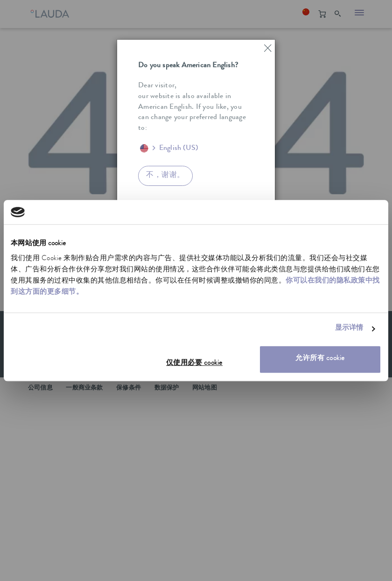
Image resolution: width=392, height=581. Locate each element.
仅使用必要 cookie (194, 364)
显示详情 (349, 329)
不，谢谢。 (165, 176)
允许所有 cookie (320, 359)
